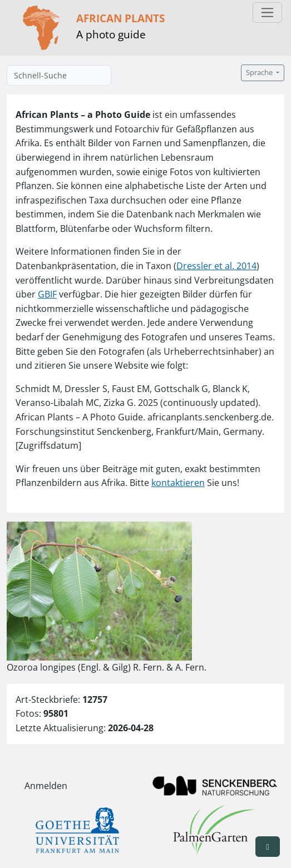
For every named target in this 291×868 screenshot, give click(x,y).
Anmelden (46, 786)
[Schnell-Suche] (59, 75)
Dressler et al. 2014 (216, 266)
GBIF (47, 294)
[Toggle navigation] (267, 13)
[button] (268, 847)
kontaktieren (178, 483)
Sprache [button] (260, 73)
